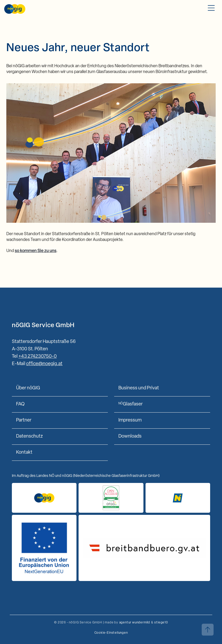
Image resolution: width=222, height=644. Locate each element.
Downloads (130, 436)
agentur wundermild (135, 623)
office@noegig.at (44, 364)
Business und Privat (139, 388)
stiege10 (161, 623)
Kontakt (24, 452)
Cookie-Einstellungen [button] (111, 633)
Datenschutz (29, 436)
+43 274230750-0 (38, 357)
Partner (24, 420)
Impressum (130, 420)
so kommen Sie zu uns (36, 251)
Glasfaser (131, 404)
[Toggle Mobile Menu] (211, 9)
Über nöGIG (28, 388)
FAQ (20, 404)
